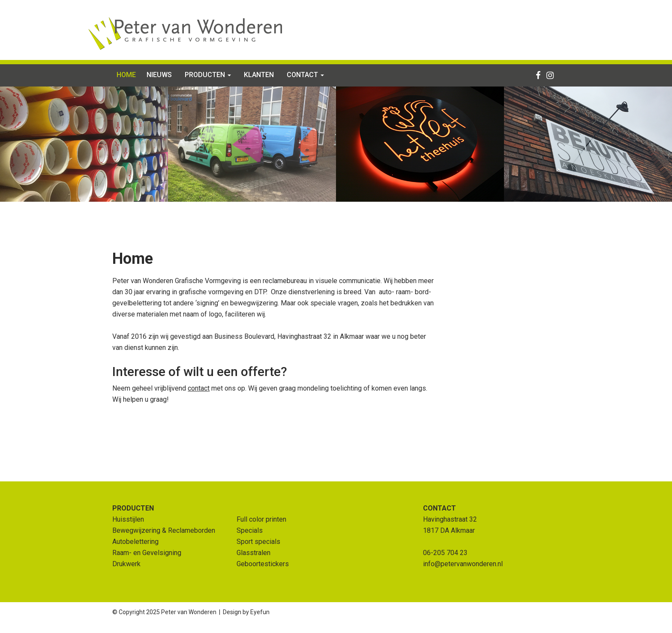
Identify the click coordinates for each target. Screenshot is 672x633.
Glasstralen (253, 553)
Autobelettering (135, 542)
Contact (305, 75)
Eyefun (260, 612)
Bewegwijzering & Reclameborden (164, 530)
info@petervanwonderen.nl (463, 564)
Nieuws (159, 75)
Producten (208, 75)
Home (126, 75)
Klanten (259, 75)
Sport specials (258, 542)
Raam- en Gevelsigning (147, 553)
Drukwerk (126, 564)
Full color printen (261, 519)
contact (199, 388)
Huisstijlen (128, 519)
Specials (250, 530)
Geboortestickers (263, 564)
